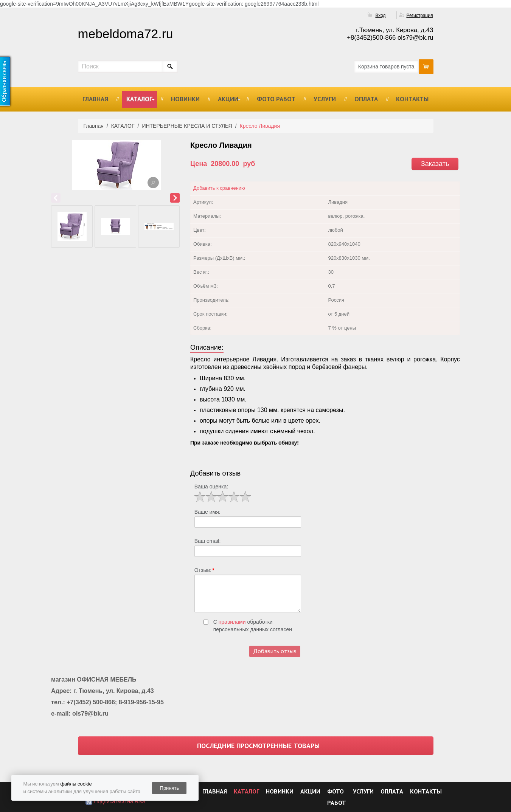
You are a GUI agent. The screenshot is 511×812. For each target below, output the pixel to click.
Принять (170, 788)
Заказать (435, 164)
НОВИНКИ (185, 99)
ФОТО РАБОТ (276, 99)
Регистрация (419, 15)
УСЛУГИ (325, 99)
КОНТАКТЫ (412, 99)
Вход (380, 15)
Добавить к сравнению (219, 188)
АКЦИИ (228, 99)
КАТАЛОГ (139, 99)
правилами (232, 622)
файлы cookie (76, 784)
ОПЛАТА (366, 99)
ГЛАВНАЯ (95, 99)
